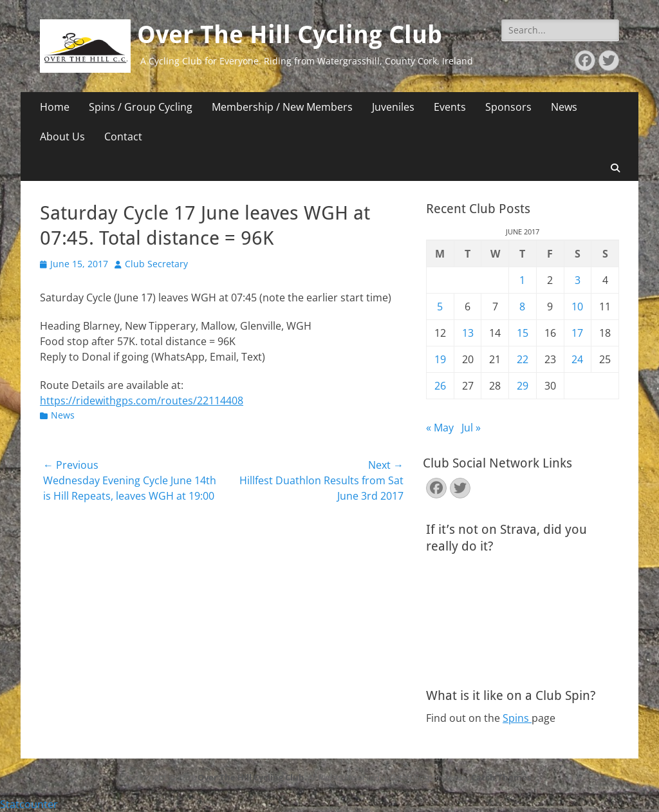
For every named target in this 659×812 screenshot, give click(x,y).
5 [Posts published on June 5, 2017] (440, 307)
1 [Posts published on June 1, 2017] (522, 280)
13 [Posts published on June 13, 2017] (468, 333)
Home (55, 107)
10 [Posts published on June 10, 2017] (577, 307)
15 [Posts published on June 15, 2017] (523, 333)
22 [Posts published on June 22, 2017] (523, 359)
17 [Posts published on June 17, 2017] (577, 333)
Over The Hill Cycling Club (290, 35)
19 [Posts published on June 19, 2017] (440, 359)
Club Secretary (156, 264)
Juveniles (393, 107)
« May (440, 428)
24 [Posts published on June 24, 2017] (577, 359)
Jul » (471, 428)
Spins (517, 718)
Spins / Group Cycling (141, 107)
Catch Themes (501, 777)
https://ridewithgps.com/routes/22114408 (142, 401)
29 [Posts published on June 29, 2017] (523, 386)
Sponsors (508, 107)
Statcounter (29, 804)
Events (450, 107)
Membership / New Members (282, 107)
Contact (123, 137)
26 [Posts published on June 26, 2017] (440, 386)
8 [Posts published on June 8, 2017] (522, 307)
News (564, 107)
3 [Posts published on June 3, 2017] (578, 280)
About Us (62, 137)
